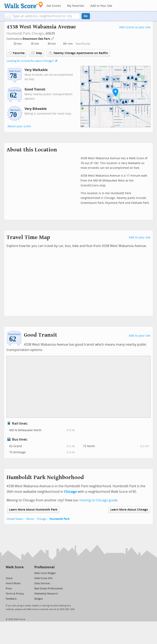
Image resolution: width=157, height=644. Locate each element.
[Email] (21, 573)
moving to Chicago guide (98, 500)
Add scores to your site (135, 27)
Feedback (11, 599)
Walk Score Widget (45, 573)
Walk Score (15, 567)
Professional (44, 567)
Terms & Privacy (15, 594)
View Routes (83, 44)
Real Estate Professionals (49, 589)
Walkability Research (46, 594)
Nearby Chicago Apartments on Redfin (78, 53)
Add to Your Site (101, 6)
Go (86, 16)
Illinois (30, 519)
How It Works (13, 583)
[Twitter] (8, 573)
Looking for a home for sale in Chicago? (30, 61)
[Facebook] (14, 573)
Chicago (38, 33)
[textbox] (45, 16)
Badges (39, 599)
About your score (19, 126)
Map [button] (37, 53)
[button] (7, 16)
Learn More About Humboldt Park (33, 510)
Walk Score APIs (43, 578)
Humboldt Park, (19, 33)
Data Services (42, 583)
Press (9, 589)
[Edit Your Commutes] (53, 38)
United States (15, 519)
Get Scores (54, 6)
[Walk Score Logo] (24, 5)
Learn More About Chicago (129, 510)
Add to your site (140, 237)
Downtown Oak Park (37, 39)
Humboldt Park (60, 519)
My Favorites (76, 6)
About (9, 578)
